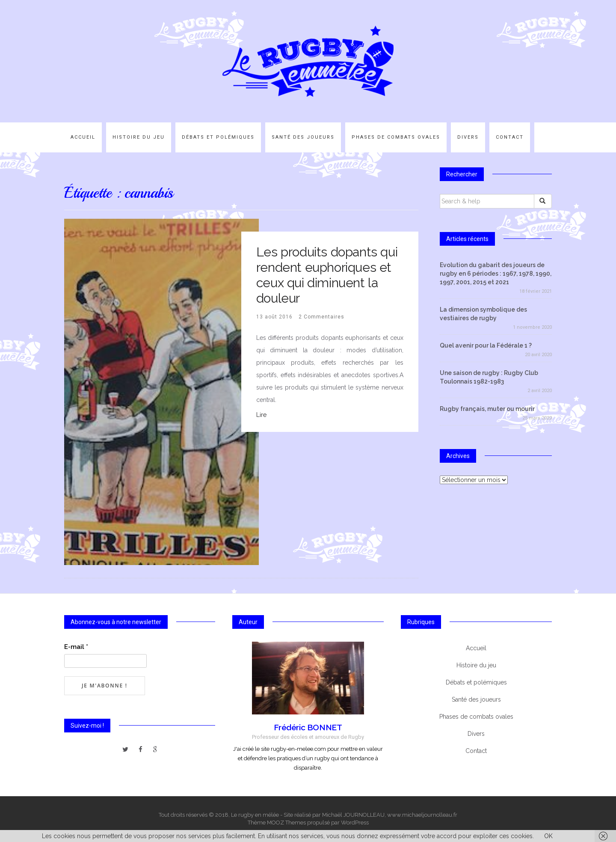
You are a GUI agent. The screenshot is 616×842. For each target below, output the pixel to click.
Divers (468, 137)
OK (548, 836)
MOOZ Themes (286, 823)
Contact (510, 137)
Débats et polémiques (218, 137)
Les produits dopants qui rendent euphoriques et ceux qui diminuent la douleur (327, 275)
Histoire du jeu (139, 137)
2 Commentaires (321, 317)
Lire (261, 415)
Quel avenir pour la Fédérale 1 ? (486, 345)
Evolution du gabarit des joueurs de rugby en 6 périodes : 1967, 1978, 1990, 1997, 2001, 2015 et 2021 (496, 274)
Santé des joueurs (303, 137)
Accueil (83, 137)
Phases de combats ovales (396, 137)
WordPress (355, 823)
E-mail (76, 647)
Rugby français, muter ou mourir (487, 409)
